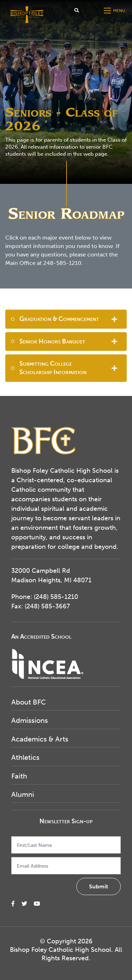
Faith (19, 776)
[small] (13, 904)
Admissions (30, 720)
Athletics (25, 757)
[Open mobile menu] (115, 11)
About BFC (29, 702)
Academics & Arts (40, 739)
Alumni (23, 794)
